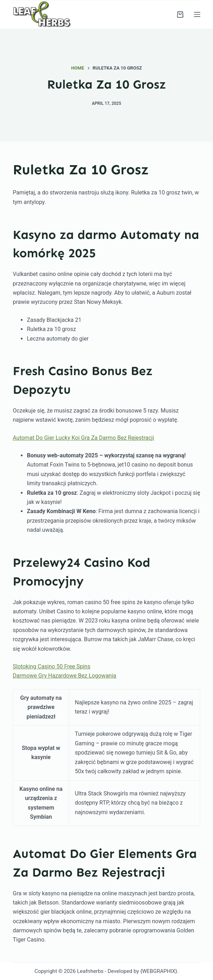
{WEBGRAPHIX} (159, 971)
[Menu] (197, 14)
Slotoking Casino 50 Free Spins (51, 666)
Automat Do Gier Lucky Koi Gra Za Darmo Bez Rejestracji (83, 438)
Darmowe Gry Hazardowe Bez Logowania (64, 676)
